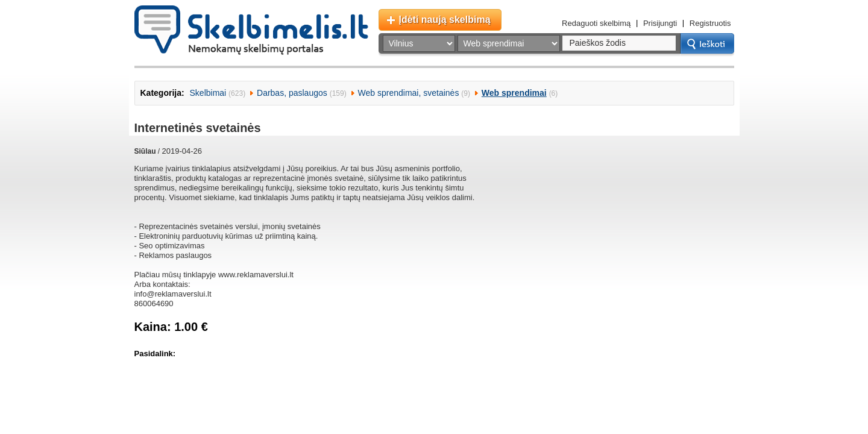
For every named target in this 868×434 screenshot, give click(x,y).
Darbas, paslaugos (292, 93)
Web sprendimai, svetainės (409, 93)
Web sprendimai (514, 93)
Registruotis (710, 23)
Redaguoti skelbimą (596, 23)
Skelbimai (208, 93)
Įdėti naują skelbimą (445, 20)
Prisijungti (660, 23)
